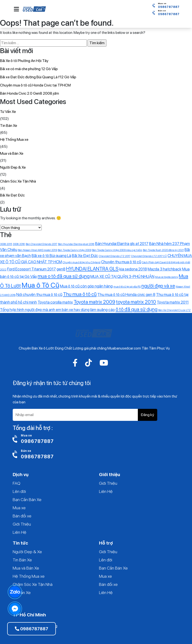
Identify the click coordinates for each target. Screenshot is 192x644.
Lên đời (19, 491)
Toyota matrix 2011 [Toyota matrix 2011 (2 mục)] (173, 302)
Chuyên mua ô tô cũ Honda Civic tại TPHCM (35, 85)
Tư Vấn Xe (8, 112)
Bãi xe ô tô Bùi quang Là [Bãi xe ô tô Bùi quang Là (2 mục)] (51, 256)
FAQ (17, 483)
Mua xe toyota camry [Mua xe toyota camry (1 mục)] (167, 277)
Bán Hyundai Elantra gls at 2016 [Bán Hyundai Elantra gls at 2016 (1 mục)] (76, 244)
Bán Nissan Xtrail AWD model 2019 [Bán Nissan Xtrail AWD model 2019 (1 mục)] (38, 250)
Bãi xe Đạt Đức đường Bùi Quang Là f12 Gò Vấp (38, 77)
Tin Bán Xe (9, 126)
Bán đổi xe (22, 516)
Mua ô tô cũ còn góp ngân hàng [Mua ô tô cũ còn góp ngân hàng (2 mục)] (86, 286)
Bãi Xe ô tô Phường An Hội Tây (24, 61)
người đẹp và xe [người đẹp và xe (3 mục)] (158, 286)
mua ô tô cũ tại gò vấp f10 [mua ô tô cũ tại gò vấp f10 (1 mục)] (127, 287)
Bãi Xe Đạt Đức (12, 195)
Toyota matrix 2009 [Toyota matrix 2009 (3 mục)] (94, 302)
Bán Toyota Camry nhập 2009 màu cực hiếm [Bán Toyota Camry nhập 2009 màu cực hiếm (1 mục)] (117, 250)
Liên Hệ (20, 532)
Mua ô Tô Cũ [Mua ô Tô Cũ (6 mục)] (40, 285)
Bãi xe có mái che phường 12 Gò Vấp (29, 69)
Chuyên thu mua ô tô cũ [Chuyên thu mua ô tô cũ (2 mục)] (121, 262)
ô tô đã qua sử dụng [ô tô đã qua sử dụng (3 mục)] (137, 309)
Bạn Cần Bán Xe (27, 500)
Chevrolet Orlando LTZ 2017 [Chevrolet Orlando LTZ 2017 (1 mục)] (115, 256)
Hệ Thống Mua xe (14, 139)
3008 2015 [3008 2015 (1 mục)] (6, 244)
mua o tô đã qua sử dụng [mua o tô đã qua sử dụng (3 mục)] (64, 276)
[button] (16, 9)
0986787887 (32, 629)
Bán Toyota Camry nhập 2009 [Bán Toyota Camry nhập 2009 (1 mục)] (75, 250)
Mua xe (19, 508)
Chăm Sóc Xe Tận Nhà (18, 181)
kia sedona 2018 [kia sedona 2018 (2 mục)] (133, 269)
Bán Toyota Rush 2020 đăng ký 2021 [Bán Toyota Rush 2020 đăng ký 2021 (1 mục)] (163, 250)
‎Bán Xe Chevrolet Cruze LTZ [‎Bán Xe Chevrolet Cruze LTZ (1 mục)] (174, 310)
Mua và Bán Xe (12, 153)
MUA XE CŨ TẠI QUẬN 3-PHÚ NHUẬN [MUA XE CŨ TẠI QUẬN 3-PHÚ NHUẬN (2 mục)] (122, 276)
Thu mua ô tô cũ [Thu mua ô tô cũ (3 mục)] (80, 294)
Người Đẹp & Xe (13, 167)
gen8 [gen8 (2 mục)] (61, 269)
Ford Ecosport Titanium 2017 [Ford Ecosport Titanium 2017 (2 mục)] (32, 269)
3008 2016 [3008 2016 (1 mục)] (19, 244)
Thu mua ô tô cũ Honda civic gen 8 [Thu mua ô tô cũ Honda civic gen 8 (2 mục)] (126, 294)
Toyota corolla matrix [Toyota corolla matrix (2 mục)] (55, 302)
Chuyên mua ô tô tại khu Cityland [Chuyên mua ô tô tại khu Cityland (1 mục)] (81, 262)
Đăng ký (147, 415)
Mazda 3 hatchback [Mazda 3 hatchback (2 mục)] (165, 269)
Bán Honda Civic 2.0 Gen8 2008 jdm (29, 93)
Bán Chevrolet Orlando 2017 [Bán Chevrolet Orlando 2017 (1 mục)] (41, 244)
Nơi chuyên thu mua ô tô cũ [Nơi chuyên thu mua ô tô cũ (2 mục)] (39, 294)
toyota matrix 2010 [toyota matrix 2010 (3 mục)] (136, 302)
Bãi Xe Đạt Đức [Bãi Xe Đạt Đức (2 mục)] (85, 256)
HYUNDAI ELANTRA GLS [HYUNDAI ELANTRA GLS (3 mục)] (92, 269)
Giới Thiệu (22, 524)
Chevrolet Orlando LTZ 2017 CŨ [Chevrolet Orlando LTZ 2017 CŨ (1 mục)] (149, 256)
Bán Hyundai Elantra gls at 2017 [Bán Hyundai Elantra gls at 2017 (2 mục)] (122, 244)
